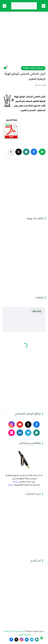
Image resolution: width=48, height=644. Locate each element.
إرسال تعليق (37, 311)
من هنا (16, 482)
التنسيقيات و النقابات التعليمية (33, 68)
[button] (34, 152)
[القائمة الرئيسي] (44, 6)
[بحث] (4, 6)
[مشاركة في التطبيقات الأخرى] (11, 152)
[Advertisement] (24, 40)
